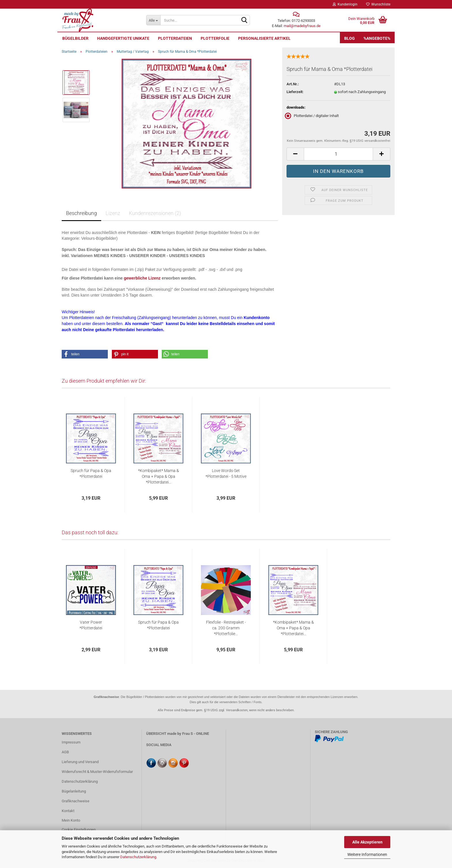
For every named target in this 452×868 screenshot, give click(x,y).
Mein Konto (71, 820)
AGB (65, 752)
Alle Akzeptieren (367, 842)
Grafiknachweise (76, 801)
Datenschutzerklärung (138, 857)
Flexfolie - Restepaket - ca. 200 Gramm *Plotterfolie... (226, 628)
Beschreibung (81, 213)
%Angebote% (377, 38)
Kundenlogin (345, 4)
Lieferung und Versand (80, 762)
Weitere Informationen (367, 854)
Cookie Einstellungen (79, 830)
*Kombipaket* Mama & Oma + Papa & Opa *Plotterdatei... (159, 476)
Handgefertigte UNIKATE (123, 38)
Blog (350, 38)
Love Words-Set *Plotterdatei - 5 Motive (226, 473)
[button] (85, 354)
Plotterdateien (175, 38)
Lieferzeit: (295, 92)
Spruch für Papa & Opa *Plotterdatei (91, 473)
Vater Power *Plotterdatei (91, 625)
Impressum (71, 742)
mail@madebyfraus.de (302, 26)
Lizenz (113, 213)
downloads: (296, 107)
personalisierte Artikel (264, 38)
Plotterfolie (215, 38)
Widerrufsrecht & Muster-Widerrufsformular (97, 772)
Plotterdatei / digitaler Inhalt (313, 116)
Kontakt (68, 811)
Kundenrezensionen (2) (155, 213)
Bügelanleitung (74, 791)
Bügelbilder (75, 38)
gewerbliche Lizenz (142, 278)
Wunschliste (378, 4)
